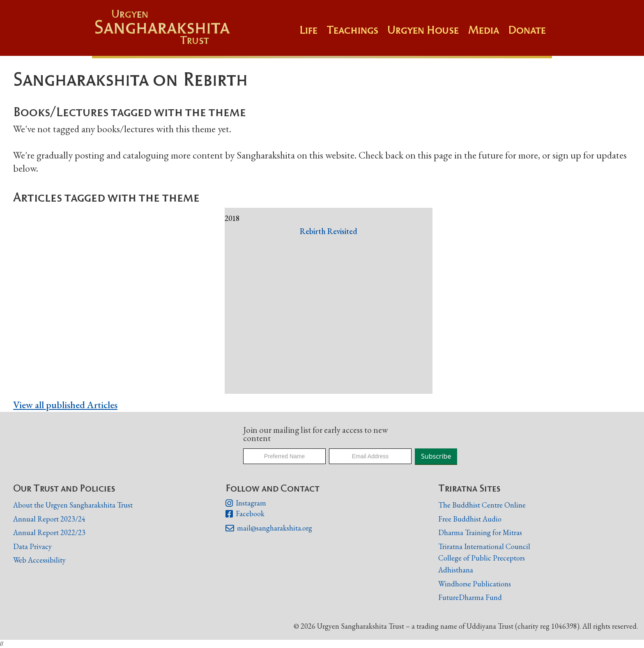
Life (308, 30)
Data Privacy (32, 546)
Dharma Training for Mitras (480, 532)
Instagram (246, 503)
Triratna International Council (484, 546)
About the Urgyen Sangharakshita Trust (73, 505)
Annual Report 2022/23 (49, 532)
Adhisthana (456, 570)
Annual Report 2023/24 (49, 519)
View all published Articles (65, 405)
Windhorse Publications (475, 584)
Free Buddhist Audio (470, 519)
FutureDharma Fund (470, 597)
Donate (527, 30)
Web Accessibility (39, 560)
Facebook (245, 514)
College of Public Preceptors (482, 558)
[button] (357, 34)
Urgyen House (423, 30)
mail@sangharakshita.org (269, 529)
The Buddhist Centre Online (482, 505)
